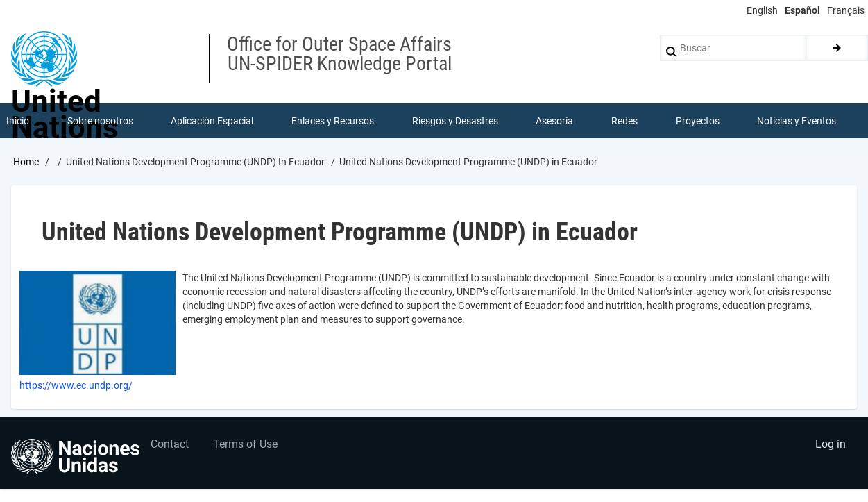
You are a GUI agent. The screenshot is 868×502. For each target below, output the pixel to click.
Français (846, 10)
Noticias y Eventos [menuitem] (797, 121)
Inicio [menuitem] (18, 121)
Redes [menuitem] (624, 121)
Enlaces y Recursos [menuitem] (333, 121)
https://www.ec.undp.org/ (76, 385)
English (762, 10)
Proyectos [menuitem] (698, 121)
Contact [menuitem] (170, 444)
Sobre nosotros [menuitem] (100, 121)
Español (802, 10)
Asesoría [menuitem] (554, 121)
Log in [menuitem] (831, 444)
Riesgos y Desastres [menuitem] (455, 121)
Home (26, 162)
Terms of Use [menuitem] (245, 444)
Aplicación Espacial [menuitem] (212, 121)
